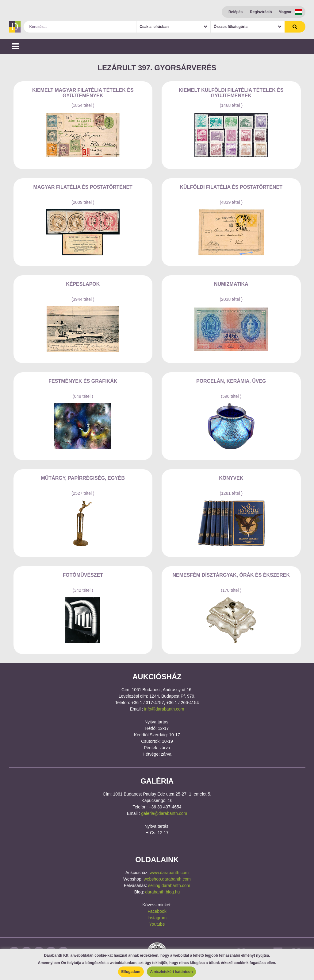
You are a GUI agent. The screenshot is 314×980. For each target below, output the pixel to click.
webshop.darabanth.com (167, 879)
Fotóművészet (83, 575)
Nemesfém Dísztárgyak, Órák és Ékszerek (231, 575)
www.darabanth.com (169, 873)
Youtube (157, 924)
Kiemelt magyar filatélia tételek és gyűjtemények (83, 93)
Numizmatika (231, 284)
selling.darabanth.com (169, 885)
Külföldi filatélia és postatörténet (231, 187)
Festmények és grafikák (83, 381)
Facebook (157, 911)
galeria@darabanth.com (164, 813)
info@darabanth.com (164, 709)
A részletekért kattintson (172, 972)
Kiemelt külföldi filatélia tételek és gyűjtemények (231, 93)
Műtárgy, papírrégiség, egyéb (83, 478)
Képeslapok (83, 284)
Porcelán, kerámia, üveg (231, 381)
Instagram (157, 918)
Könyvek (231, 478)
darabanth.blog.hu (162, 892)
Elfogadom (131, 972)
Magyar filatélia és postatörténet (83, 187)
